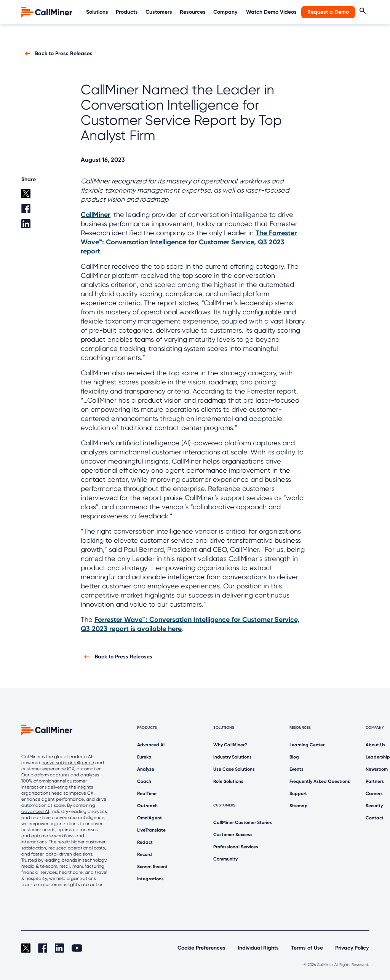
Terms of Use (307, 948)
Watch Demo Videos (271, 12)
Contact (375, 818)
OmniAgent (149, 818)
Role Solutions (228, 781)
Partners (375, 781)
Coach (144, 781)
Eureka (144, 757)
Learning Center (307, 745)
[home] (48, 12)
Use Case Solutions (234, 769)
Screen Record (152, 867)
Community (225, 859)
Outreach (147, 806)
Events (296, 769)
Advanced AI (151, 745)
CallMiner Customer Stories (243, 822)
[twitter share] (32, 196)
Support (298, 794)
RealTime (147, 794)
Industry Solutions (233, 757)
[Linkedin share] (32, 227)
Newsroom (377, 769)
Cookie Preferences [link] (201, 948)
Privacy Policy (352, 948)
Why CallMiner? (230, 745)
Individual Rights (258, 948)
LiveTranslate (151, 830)
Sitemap (299, 806)
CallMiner (95, 215)
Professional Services (236, 847)
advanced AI (35, 811)
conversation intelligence (68, 763)
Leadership (378, 757)
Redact (145, 842)
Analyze (146, 769)
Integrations (150, 879)
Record (145, 854)
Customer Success (233, 835)
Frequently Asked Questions (320, 781)
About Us (376, 745)
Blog (294, 757)
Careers (374, 794)
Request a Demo (328, 12)
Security (374, 806)
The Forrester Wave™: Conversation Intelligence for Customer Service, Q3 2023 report (189, 242)
